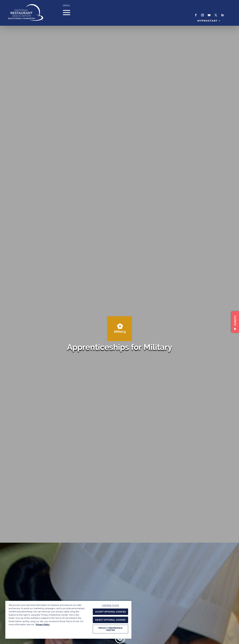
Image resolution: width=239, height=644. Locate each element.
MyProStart (208, 21)
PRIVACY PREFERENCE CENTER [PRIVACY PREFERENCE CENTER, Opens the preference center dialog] (110, 629)
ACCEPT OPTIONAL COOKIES (110, 612)
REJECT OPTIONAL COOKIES (110, 620)
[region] (68, 619)
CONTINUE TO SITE (111, 605)
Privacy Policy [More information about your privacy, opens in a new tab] (43, 625)
